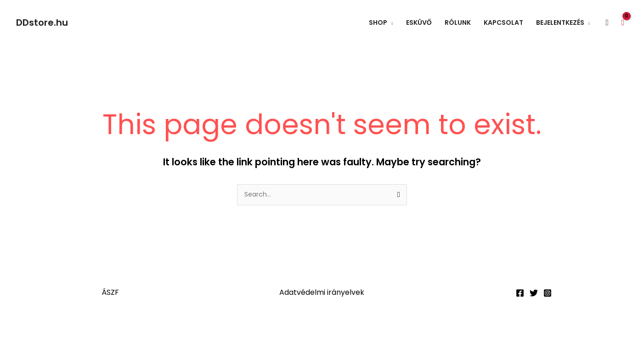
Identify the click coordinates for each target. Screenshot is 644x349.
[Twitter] (534, 293)
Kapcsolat (503, 23)
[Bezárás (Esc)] (134, 329)
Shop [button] (378, 23)
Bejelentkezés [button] (560, 23)
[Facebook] (520, 293)
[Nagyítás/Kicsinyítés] (18, 329)
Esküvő (419, 23)
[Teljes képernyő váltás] (57, 329)
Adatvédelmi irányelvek (322, 293)
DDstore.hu (42, 23)
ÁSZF (110, 293)
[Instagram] (548, 293)
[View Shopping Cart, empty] (623, 22)
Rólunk (458, 23)
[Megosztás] (96, 329)
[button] (607, 23)
